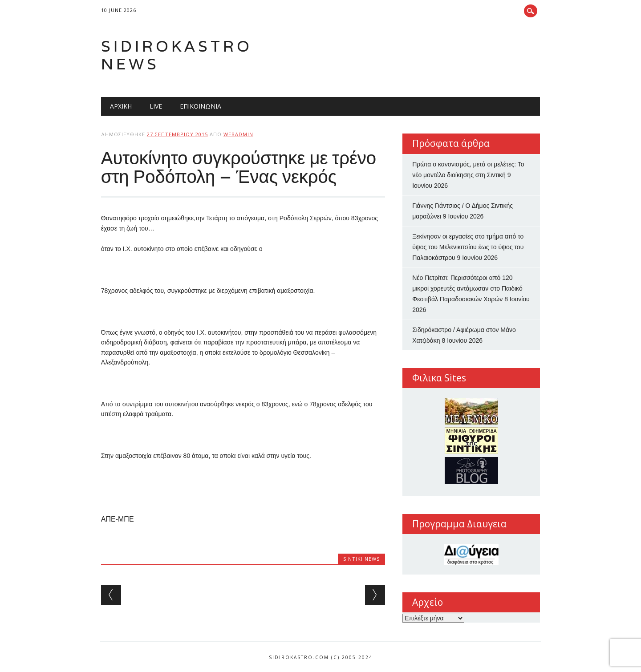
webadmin (238, 134)
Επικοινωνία (201, 106)
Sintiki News (361, 559)
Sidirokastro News (177, 55)
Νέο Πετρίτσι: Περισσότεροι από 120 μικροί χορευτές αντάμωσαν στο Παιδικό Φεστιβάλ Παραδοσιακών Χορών (467, 288)
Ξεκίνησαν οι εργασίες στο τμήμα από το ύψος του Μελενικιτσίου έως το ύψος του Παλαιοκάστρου (468, 247)
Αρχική (121, 106)
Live (156, 106)
